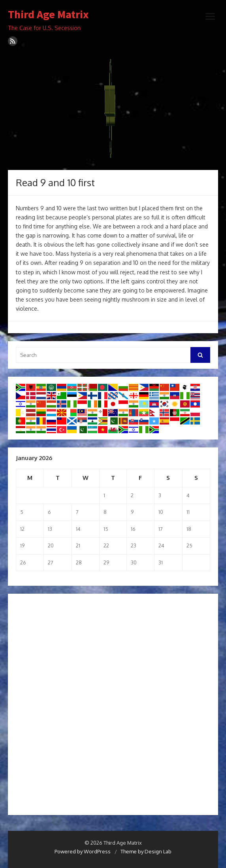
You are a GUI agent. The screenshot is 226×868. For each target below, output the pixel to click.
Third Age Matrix (48, 15)
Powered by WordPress (83, 851)
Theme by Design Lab (146, 851)
